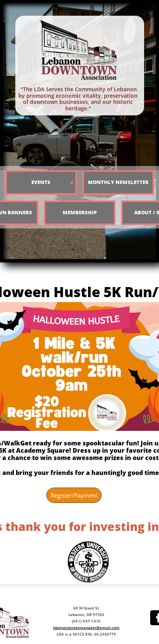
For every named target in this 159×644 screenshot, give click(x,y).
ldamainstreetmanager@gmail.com (86, 628)
